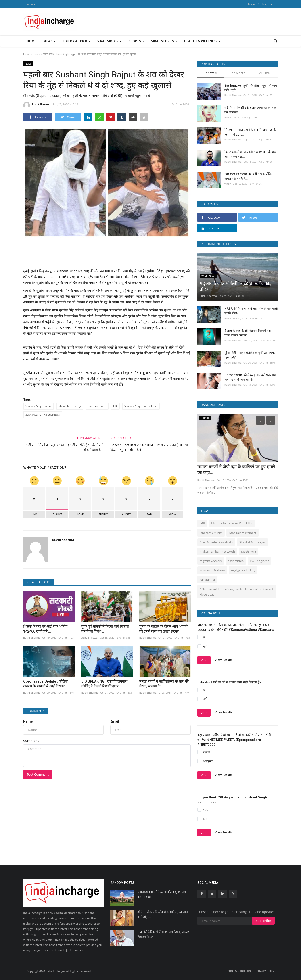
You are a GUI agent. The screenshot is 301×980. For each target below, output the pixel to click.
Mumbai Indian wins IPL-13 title (232, 523)
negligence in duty (243, 570)
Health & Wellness (202, 41)
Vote (204, 660)
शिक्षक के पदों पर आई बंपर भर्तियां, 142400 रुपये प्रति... (46, 629)
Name (28, 721)
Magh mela (249, 552)
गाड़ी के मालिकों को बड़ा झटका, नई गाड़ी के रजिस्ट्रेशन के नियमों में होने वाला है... (65, 447)
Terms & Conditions (239, 971)
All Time (264, 73)
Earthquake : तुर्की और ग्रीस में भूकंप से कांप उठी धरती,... (251, 88)
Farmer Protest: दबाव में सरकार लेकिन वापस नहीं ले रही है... (249, 176)
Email (115, 721)
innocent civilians (211, 533)
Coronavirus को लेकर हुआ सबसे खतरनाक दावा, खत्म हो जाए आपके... (250, 377)
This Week (211, 73)
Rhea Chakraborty (70, 406)
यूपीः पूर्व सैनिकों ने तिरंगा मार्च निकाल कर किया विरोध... (105, 629)
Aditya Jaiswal (90, 638)
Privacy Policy (265, 971)
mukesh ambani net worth (217, 552)
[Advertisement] (196, 22)
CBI (115, 406)
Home (31, 41)
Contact (30, 4)
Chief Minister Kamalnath (216, 542)
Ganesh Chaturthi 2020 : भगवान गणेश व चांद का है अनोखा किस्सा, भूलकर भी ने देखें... (149, 447)
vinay (228, 117)
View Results (224, 660)
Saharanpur (207, 580)
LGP (202, 523)
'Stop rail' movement (242, 533)
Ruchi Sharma (36, 105)
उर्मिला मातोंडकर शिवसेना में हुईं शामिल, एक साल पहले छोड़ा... (163, 914)
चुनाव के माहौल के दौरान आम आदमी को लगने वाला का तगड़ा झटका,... (163, 629)
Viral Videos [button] (109, 41)
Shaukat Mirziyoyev (252, 542)
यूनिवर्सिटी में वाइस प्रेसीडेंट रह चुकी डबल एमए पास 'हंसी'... (250, 355)
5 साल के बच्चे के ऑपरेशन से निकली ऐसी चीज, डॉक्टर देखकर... (248, 333)
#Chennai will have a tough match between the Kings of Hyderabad (236, 592)
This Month (238, 73)
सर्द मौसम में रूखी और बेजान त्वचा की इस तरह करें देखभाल (250, 110)
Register (267, 4)
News (37, 54)
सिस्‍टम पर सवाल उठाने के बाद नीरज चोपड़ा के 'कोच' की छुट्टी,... (250, 132)
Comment (31, 741)
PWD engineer (259, 561)
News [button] (49, 41)
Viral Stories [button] (164, 41)
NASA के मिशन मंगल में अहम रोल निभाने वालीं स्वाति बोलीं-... (251, 311)
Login (251, 4)
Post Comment (38, 774)
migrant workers (211, 561)
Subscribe (263, 921)
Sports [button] (136, 41)
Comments (36, 711)
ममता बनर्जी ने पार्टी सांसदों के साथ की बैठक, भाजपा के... (164, 684)
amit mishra (236, 561)
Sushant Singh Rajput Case (141, 406)
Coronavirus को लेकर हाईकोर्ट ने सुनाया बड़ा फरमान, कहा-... (162, 894)
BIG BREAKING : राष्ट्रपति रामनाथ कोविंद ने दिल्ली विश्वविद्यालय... (104, 684)
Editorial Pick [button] (76, 41)
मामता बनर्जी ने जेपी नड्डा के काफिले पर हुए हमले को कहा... (236, 470)
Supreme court (97, 406)
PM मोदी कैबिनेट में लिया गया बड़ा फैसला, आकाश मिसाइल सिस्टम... (163, 934)
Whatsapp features (212, 570)
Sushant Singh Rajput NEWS (43, 415)
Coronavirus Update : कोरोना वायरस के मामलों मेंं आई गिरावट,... (46, 684)
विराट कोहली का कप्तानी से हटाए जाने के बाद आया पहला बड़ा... (250, 154)
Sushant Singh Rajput (39, 406)
